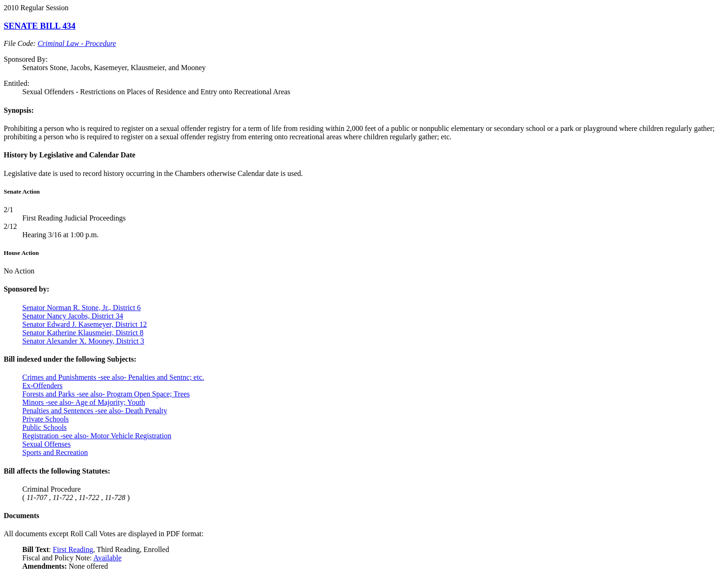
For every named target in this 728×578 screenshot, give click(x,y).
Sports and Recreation (55, 452)
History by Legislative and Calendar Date (70, 155)
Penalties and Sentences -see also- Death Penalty (95, 411)
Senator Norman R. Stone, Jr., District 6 (81, 308)
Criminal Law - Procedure (77, 43)
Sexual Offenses (46, 444)
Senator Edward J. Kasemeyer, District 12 (84, 324)
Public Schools (45, 427)
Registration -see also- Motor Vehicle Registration (97, 436)
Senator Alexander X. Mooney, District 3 (83, 341)
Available (107, 558)
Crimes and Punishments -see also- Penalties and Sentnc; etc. (113, 377)
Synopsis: (19, 110)
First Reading (73, 549)
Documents (21, 516)
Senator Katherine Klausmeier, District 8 (83, 333)
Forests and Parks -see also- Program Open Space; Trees (106, 394)
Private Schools (45, 419)
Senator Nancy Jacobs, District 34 (73, 316)
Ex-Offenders (42, 386)
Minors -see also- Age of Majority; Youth (84, 402)
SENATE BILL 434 (40, 26)
